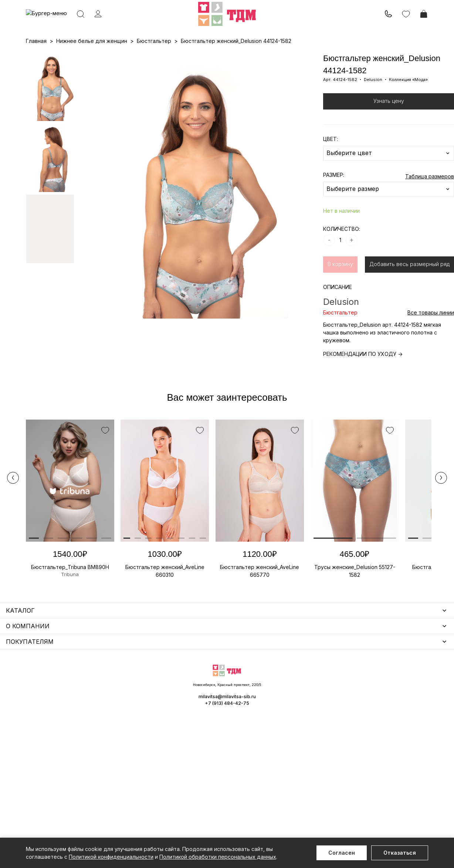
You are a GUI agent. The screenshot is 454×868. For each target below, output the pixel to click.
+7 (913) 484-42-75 (66, 25)
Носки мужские (187, 701)
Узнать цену (389, 132)
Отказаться (400, 853)
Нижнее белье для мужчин (61, 730)
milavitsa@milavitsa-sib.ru (398, 809)
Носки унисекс (186, 711)
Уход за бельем (188, 679)
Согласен (342, 853)
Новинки (199, 56)
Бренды (244, 56)
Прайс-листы (167, 56)
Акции (222, 56)
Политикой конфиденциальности (111, 857)
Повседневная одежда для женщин (73, 778)
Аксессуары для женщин (200, 690)
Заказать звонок (124, 25)
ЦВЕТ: (331, 170)
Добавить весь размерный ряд (409, 295)
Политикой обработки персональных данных (218, 857)
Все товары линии (431, 344)
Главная (36, 72)
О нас (266, 56)
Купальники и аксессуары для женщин (75, 708)
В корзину (340, 295)
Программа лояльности (307, 56)
